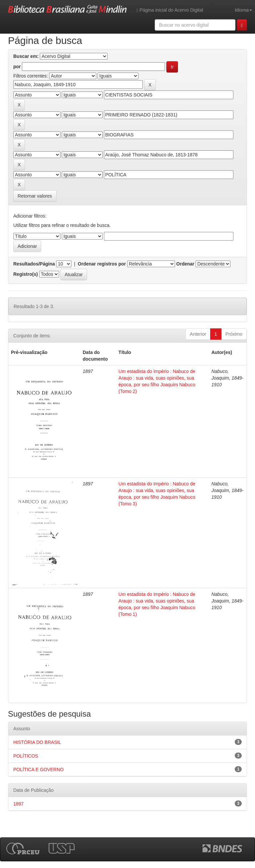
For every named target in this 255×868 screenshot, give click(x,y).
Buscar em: (26, 56)
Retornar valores (35, 196)
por (17, 67)
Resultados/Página (34, 264)
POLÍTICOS (26, 756)
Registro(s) (26, 274)
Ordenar (185, 264)
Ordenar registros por (102, 264)
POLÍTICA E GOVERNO (39, 770)
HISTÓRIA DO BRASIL (37, 742)
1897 (18, 804)
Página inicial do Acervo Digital (170, 10)
